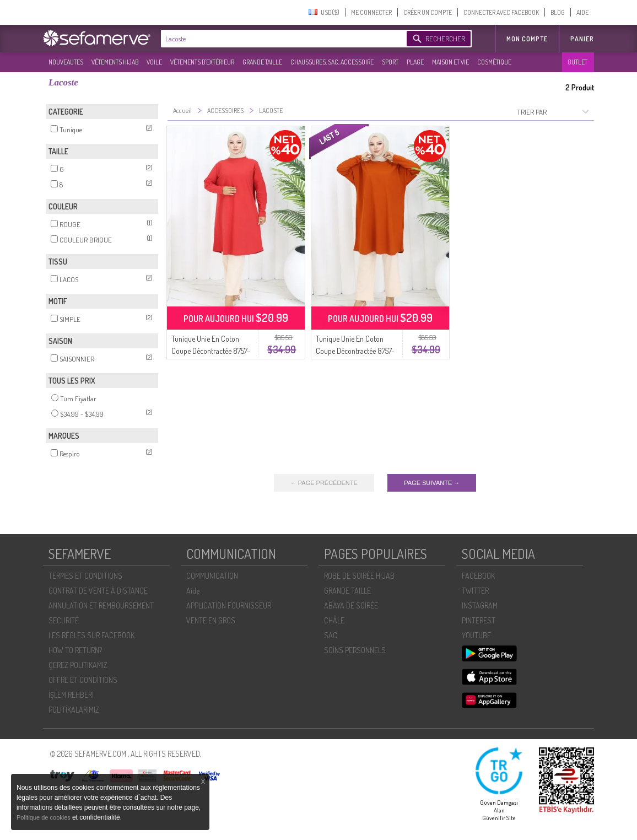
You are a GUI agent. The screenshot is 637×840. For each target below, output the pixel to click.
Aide (193, 591)
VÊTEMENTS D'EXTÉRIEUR (202, 62)
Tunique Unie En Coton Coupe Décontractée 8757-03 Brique (355, 351)
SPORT (390, 62)
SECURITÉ (64, 620)
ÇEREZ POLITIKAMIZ (78, 665)
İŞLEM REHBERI (71, 695)
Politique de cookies (44, 817)
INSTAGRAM (480, 605)
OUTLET (577, 62)
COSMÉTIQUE (494, 62)
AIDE (582, 12)
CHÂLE (334, 620)
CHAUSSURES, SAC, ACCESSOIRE (332, 62)
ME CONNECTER (371, 12)
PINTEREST (479, 620)
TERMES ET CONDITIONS (85, 576)
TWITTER (475, 591)
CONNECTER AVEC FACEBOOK (501, 12)
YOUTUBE (476, 635)
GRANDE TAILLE (262, 62)
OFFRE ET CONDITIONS (83, 680)
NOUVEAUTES (66, 62)
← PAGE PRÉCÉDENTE (324, 483)
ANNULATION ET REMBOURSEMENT (101, 605)
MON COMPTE (527, 39)
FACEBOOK (478, 576)
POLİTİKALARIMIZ (74, 710)
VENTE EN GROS (211, 620)
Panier (582, 39)
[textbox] (281, 39)
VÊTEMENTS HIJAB (115, 62)
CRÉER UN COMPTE (428, 12)
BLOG (558, 12)
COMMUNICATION (212, 576)
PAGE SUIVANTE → (432, 483)
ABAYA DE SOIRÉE (351, 605)
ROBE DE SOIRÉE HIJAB (359, 576)
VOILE (154, 62)
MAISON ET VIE (450, 62)
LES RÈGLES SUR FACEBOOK (91, 635)
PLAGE (415, 62)
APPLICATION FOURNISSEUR (229, 605)
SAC (331, 635)
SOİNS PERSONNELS (355, 650)
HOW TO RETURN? (75, 650)
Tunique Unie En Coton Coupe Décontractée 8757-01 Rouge (211, 351)
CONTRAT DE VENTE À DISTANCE (98, 591)
